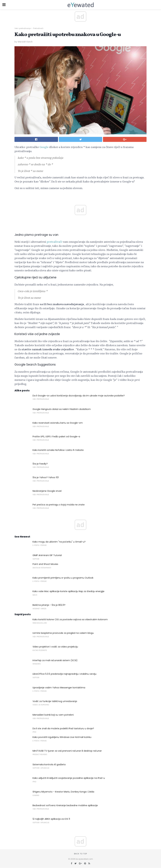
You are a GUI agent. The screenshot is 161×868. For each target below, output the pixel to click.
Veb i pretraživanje (23, 28)
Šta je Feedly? (40, 464)
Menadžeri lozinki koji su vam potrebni (53, 715)
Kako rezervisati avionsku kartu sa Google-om (58, 423)
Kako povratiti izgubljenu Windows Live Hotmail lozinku (62, 737)
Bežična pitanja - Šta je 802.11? (49, 605)
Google (44, 147)
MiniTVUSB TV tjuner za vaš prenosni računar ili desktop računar (67, 751)
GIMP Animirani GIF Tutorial (47, 555)
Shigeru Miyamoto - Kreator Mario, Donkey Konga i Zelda (63, 792)
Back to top (80, 854)
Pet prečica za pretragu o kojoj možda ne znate (59, 505)
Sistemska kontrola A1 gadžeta (49, 764)
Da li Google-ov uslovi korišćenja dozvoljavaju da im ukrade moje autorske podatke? (79, 396)
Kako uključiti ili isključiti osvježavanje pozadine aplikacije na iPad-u (69, 778)
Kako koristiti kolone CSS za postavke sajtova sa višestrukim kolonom (70, 619)
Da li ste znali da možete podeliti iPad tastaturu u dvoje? (63, 728)
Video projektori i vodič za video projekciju (55, 647)
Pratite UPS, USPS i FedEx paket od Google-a (56, 437)
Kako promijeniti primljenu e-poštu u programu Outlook (63, 578)
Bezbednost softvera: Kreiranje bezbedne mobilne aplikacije (65, 805)
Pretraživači (38, 28)
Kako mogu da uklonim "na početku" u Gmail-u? (59, 542)
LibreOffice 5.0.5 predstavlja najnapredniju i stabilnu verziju (64, 674)
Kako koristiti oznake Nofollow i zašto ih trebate (58, 450)
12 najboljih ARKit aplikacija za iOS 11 (51, 819)
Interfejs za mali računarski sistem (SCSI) (55, 660)
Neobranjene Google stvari (47, 491)
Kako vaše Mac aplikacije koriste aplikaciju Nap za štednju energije (68, 591)
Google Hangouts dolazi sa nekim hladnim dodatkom (62, 409)
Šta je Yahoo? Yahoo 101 (46, 477)
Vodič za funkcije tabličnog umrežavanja (55, 701)
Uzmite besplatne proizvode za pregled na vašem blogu (63, 633)
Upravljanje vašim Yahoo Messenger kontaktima (59, 688)
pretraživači (54, 242)
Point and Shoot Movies (45, 564)
